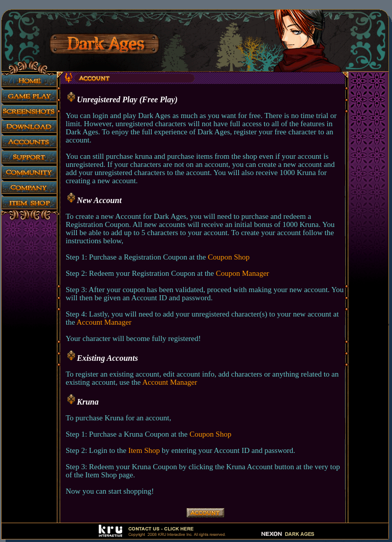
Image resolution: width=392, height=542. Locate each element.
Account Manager (104, 322)
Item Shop (144, 450)
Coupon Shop (229, 257)
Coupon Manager (243, 273)
